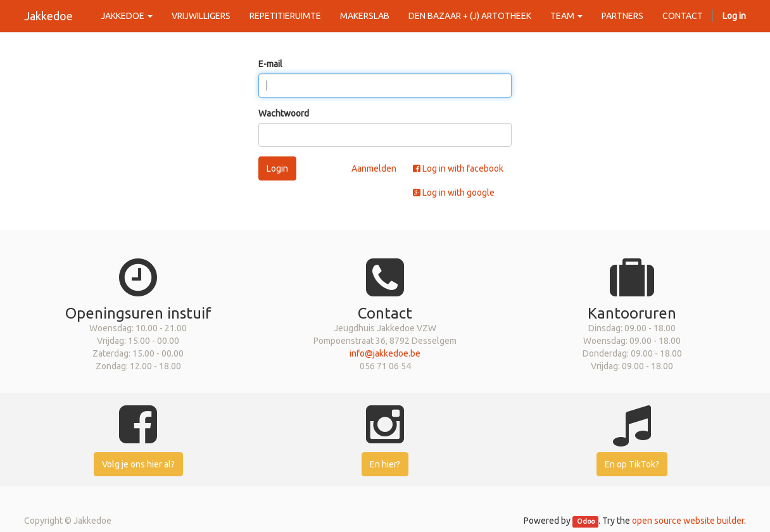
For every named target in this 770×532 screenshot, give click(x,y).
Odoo (586, 521)
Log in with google (454, 193)
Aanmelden (374, 168)
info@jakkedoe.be (385, 353)
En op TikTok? (632, 464)
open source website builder (688, 521)
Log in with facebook (458, 168)
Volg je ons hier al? (138, 464)
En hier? (385, 464)
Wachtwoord (284, 113)
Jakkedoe (48, 16)
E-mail (270, 64)
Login (277, 168)
